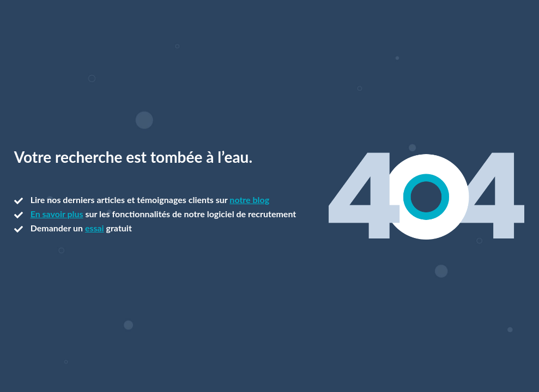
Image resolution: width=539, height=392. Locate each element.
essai (95, 228)
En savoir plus (57, 214)
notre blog (249, 200)
